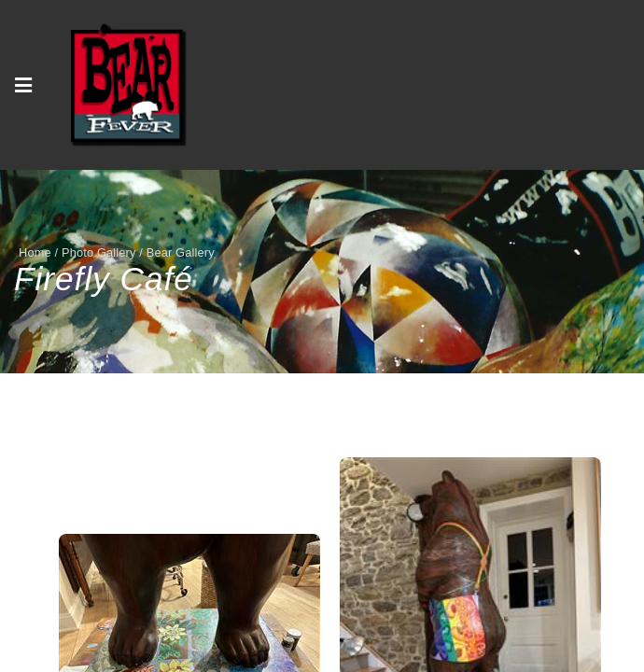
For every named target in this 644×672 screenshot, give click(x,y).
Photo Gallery (99, 252)
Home (35, 252)
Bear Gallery (181, 252)
